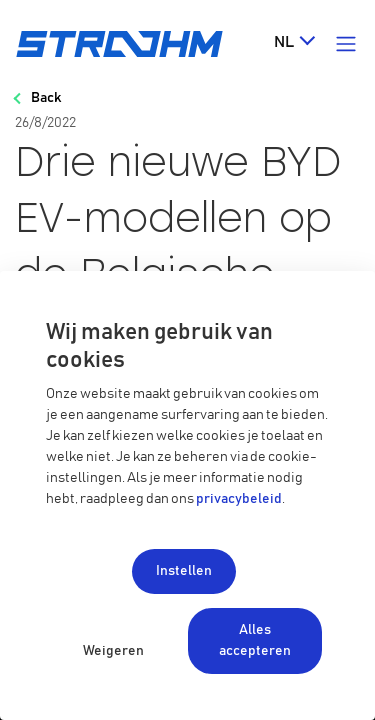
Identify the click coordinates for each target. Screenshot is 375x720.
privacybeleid (239, 499)
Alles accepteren (255, 640)
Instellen (184, 571)
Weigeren (113, 651)
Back (46, 98)
